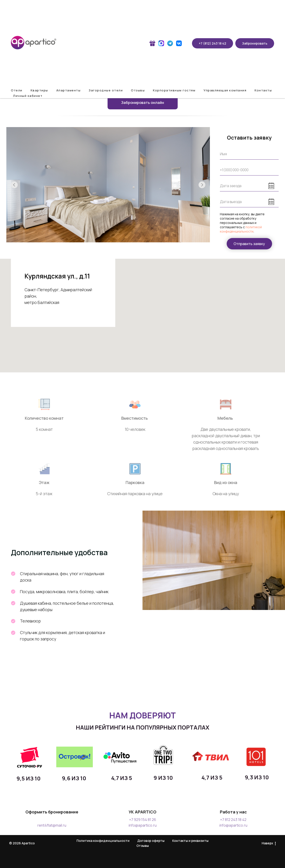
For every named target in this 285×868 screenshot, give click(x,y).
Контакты (263, 90)
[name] (249, 154)
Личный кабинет (28, 96)
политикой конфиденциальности (241, 229)
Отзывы (138, 90)
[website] (152, 43)
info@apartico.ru (143, 825)
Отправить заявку (249, 244)
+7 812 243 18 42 (233, 820)
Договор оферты (151, 841)
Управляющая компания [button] (225, 90)
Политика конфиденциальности (103, 841)
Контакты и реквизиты (190, 841)
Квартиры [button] (39, 90)
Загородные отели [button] (106, 90)
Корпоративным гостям (174, 90)
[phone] (249, 170)
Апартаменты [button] (69, 90)
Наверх (269, 843)
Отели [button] (17, 90)
